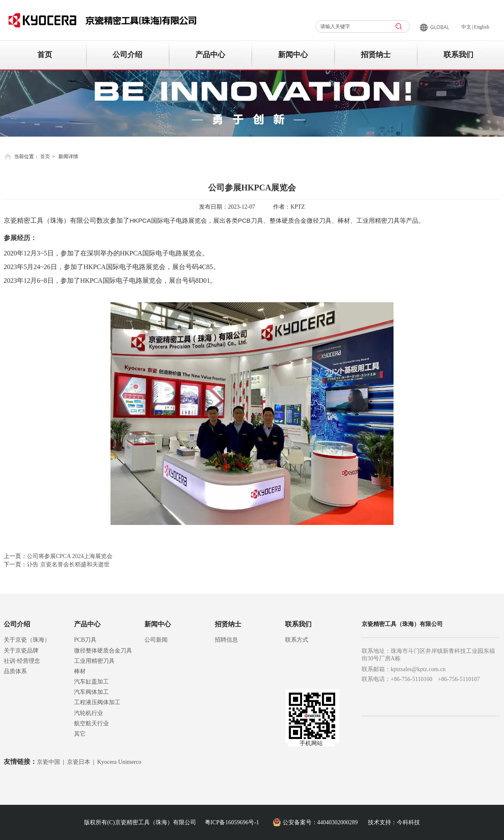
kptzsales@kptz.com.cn (418, 669)
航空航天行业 (91, 723)
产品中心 (87, 624)
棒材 (80, 671)
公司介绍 (17, 624)
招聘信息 (226, 640)
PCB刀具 (85, 640)
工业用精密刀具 (94, 661)
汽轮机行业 (89, 713)
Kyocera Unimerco (119, 762)
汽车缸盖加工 (91, 682)
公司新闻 (156, 640)
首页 (45, 156)
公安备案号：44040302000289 (320, 822)
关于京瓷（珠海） (27, 640)
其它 (80, 734)
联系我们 (298, 624)
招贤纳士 (228, 624)
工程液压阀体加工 (97, 702)
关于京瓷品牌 (21, 651)
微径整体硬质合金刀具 (103, 651)
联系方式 (297, 640)
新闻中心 (158, 624)
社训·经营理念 (22, 661)
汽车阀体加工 (91, 692)
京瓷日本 (79, 762)
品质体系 (15, 671)
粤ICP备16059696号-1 (232, 822)
